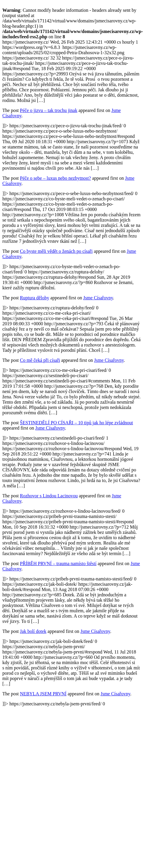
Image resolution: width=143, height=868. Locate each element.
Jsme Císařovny (98, 298)
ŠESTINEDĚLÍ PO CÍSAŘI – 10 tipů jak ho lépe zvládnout (77, 423)
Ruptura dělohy (35, 298)
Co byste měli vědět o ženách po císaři (56, 251)
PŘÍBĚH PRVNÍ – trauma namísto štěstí (58, 563)
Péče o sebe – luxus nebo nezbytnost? (56, 178)
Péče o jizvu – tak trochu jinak (49, 110)
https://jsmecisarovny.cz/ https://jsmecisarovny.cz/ (71, 373)
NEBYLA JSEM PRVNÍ (43, 694)
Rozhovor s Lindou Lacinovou (49, 496)
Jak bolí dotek (33, 631)
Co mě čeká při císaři (40, 360)
